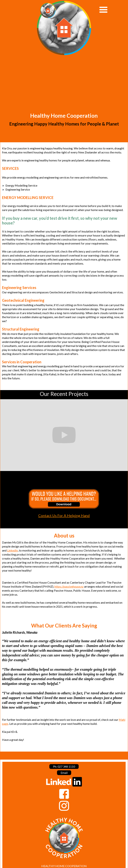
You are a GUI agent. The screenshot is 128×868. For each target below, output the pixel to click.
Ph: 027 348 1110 (64, 766)
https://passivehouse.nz (69, 586)
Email (64, 773)
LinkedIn (12, 550)
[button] (111, 10)
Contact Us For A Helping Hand (64, 515)
